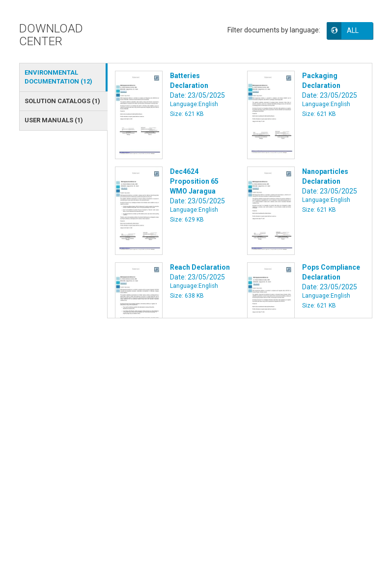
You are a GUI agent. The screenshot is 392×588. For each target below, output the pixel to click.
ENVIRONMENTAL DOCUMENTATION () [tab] (58, 77)
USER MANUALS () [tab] (54, 120)
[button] (357, 30)
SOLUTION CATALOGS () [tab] (62, 101)
